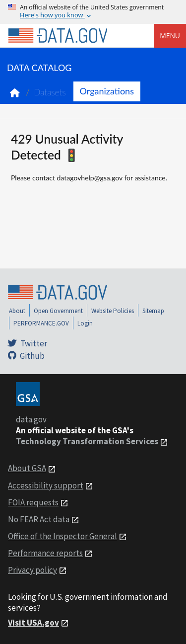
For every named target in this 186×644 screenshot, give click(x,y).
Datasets (50, 92)
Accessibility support (46, 485)
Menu (170, 36)
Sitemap (153, 311)
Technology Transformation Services (87, 441)
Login (85, 323)
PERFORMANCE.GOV (41, 323)
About (17, 311)
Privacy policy (32, 570)
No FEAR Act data (39, 519)
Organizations (107, 91)
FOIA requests (33, 502)
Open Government (58, 311)
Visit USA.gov (33, 623)
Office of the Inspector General (62, 536)
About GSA (27, 468)
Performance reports (45, 553)
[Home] (58, 36)
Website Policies (113, 311)
